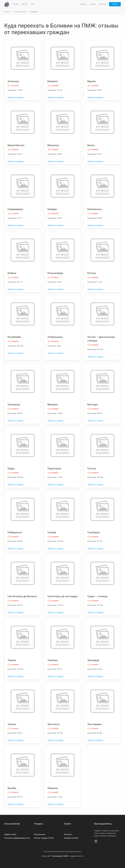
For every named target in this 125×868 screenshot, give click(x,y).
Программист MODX (60, 856)
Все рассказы (40, 834)
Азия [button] (32, 4)
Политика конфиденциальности (17, 838)
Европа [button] (24, 4)
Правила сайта (10, 834)
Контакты (68, 834)
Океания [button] (103, 4)
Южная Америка (20, 12)
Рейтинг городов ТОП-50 (44, 838)
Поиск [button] (115, 4)
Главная (7, 12)
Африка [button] (93, 4)
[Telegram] (96, 841)
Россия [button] (15, 4)
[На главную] (7, 4)
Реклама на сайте (71, 838)
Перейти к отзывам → (16, 98)
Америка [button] (83, 4)
